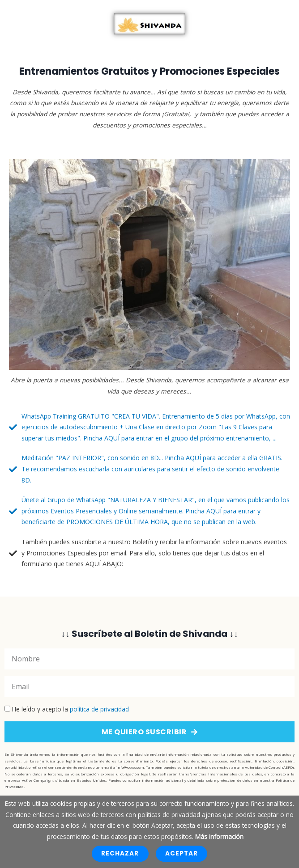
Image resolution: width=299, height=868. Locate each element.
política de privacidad (99, 709)
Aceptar (182, 853)
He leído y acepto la (70, 709)
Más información (219, 836)
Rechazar (120, 853)
